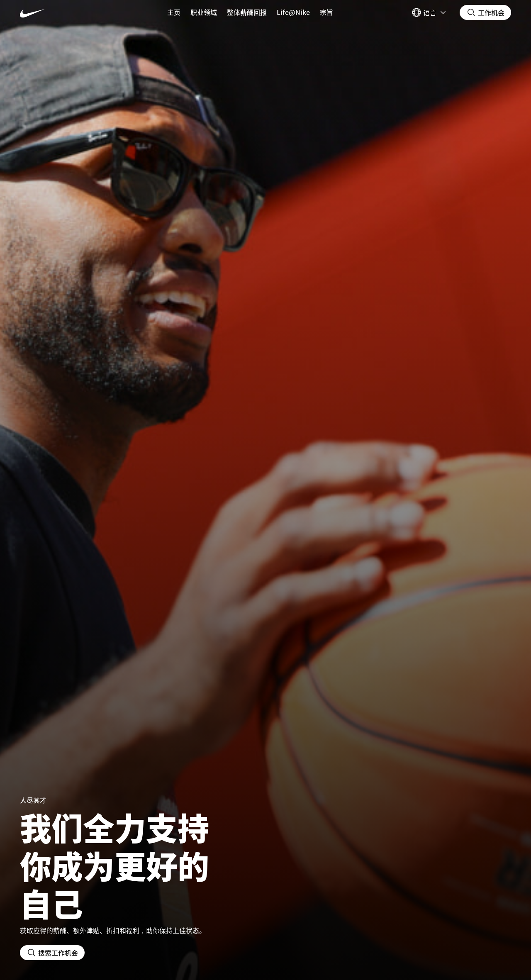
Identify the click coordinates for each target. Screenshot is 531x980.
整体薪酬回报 (247, 12)
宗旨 (326, 12)
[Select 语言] (430, 12)
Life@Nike (293, 12)
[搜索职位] (485, 12)
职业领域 (204, 12)
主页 (174, 12)
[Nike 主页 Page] (61, 12)
